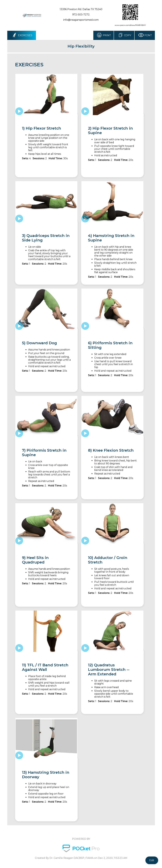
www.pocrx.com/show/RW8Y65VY (130, 25)
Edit (152, 860)
